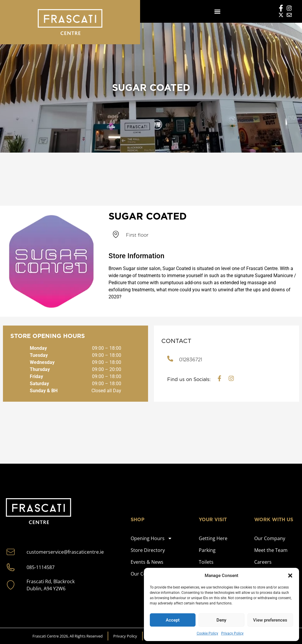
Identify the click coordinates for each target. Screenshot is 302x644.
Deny (221, 620)
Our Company (270, 538)
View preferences (270, 620)
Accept (173, 620)
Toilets (206, 562)
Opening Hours (151, 538)
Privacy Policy (232, 633)
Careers (263, 562)
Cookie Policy (207, 633)
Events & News (147, 562)
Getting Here (213, 538)
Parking (207, 550)
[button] (290, 576)
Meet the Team (271, 550)
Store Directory (148, 550)
